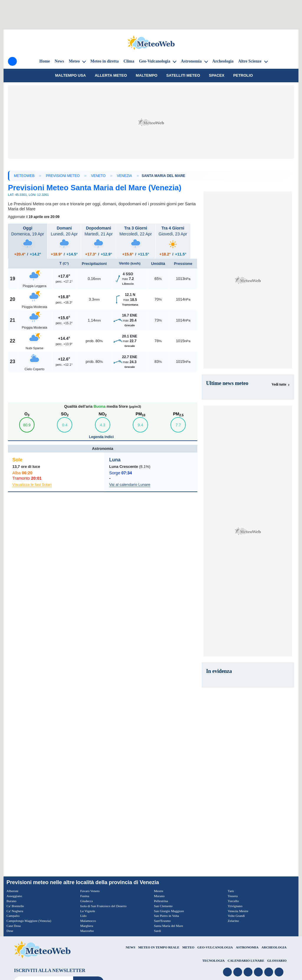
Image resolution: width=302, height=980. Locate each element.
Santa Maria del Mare (169, 926)
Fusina (85, 896)
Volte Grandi (237, 916)
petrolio (243, 75)
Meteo (74, 61)
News (59, 61)
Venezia (124, 176)
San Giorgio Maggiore (170, 911)
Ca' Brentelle (16, 906)
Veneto (98, 176)
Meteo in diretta (104, 61)
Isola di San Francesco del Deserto (105, 906)
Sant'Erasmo (163, 921)
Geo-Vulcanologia (155, 61)
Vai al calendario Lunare (130, 485)
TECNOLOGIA (214, 961)
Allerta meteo (111, 75)
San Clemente (164, 906)
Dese (10, 931)
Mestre (159, 891)
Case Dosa (14, 926)
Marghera (87, 926)
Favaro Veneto (90, 891)
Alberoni (13, 891)
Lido (84, 916)
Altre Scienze (250, 61)
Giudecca (87, 901)
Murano (160, 896)
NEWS (130, 947)
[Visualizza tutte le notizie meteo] (281, 384)
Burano (12, 901)
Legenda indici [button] (102, 437)
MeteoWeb (24, 176)
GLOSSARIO (277, 961)
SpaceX (217, 75)
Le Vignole (88, 911)
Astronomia (191, 61)
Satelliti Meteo (183, 75)
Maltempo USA (70, 75)
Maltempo (146, 75)
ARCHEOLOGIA (274, 947)
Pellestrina (161, 901)
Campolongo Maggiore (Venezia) (30, 921)
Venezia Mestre (239, 911)
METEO (188, 947)
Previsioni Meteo (63, 176)
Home (45, 61)
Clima (129, 61)
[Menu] (12, 61)
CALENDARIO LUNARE (246, 961)
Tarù (231, 891)
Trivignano (235, 906)
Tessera (233, 896)
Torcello (234, 901)
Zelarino (234, 921)
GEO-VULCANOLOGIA (215, 947)
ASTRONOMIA (247, 947)
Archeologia (223, 61)
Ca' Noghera (15, 911)
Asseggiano (15, 896)
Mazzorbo (87, 931)
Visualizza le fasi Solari (32, 485)
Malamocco (89, 921)
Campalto (13, 916)
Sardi (158, 931)
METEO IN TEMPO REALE (159, 947)
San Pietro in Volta (167, 916)
